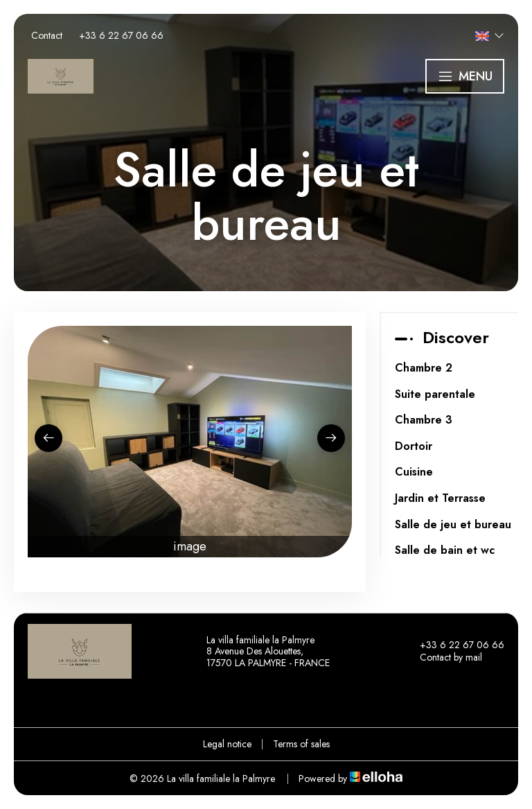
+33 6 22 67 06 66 (454, 645)
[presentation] (48, 438)
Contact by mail (443, 658)
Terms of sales (301, 744)
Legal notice (227, 744)
